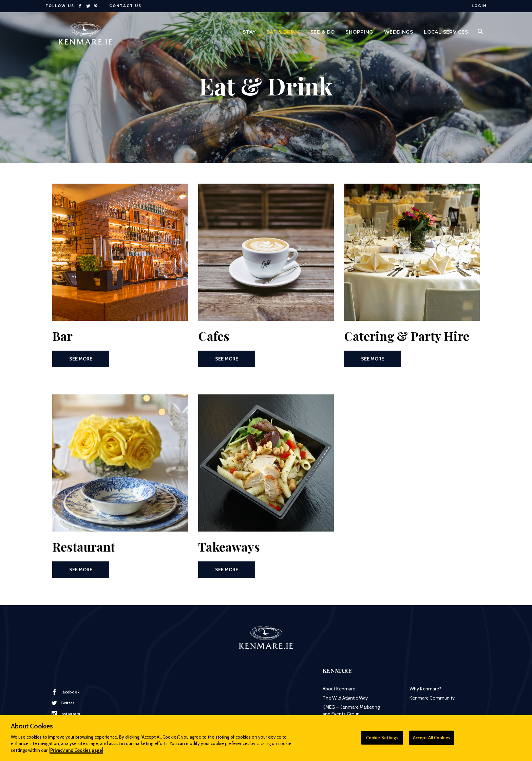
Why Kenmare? (425, 689)
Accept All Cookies (432, 741)
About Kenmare (339, 689)
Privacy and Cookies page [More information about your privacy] (76, 753)
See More (81, 359)
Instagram (66, 714)
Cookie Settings (382, 741)
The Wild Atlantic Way (345, 698)
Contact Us (125, 6)
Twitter (63, 703)
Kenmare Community (432, 698)
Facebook (65, 692)
